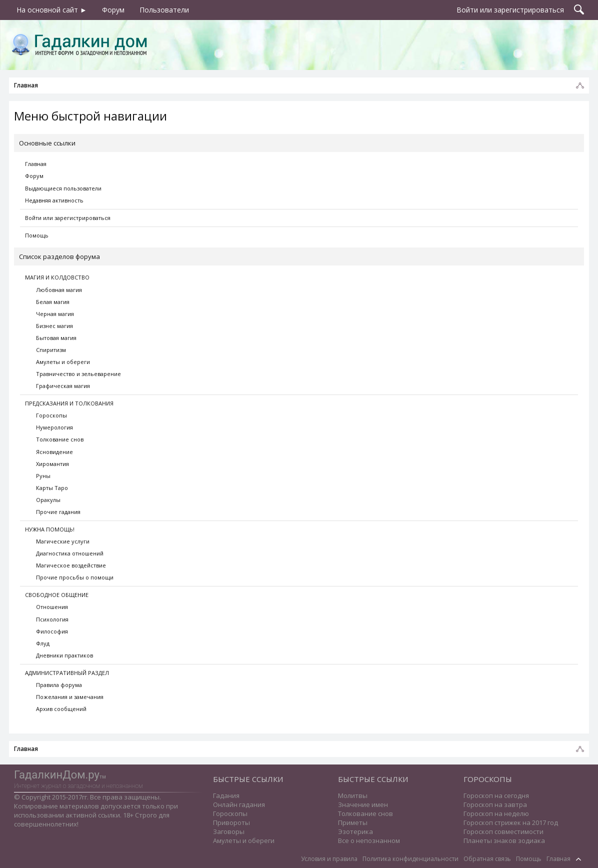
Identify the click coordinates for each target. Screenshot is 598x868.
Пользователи (164, 10)
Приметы (353, 822)
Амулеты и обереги (244, 840)
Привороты (231, 822)
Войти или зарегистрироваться (68, 218)
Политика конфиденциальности (410, 859)
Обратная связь (487, 859)
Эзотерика (355, 831)
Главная (36, 164)
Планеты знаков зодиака (504, 840)
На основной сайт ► (52, 10)
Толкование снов (365, 813)
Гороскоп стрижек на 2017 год (511, 822)
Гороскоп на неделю (496, 813)
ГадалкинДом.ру (57, 775)
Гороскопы (230, 813)
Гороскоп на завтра (495, 804)
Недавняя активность (54, 200)
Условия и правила (329, 859)
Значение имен (363, 804)
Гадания (226, 795)
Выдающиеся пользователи (63, 188)
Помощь (37, 235)
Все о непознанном (369, 840)
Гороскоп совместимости (503, 831)
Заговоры (229, 831)
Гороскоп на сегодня (496, 795)
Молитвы (353, 795)
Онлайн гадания (239, 804)
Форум (34, 176)
